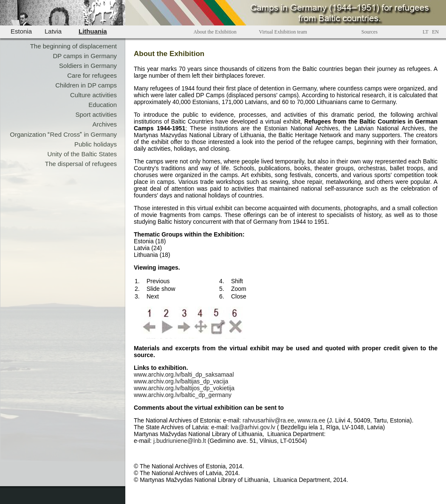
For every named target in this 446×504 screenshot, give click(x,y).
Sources (370, 32)
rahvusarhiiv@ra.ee (268, 420)
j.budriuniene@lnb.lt (180, 441)
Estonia (21, 31)
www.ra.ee (311, 420)
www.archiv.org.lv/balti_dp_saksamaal (184, 374)
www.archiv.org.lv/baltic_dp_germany (183, 395)
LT (426, 32)
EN (435, 32)
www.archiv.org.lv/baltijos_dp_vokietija (184, 388)
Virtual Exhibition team (283, 32)
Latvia (53, 31)
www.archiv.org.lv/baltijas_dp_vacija (181, 381)
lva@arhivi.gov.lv (253, 427)
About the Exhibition (215, 32)
